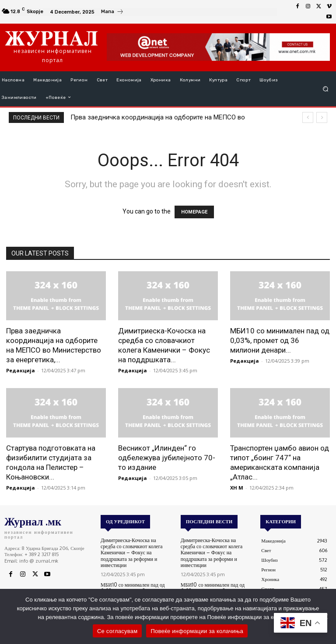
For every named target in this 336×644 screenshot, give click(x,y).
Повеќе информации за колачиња (197, 631)
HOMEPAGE (194, 212)
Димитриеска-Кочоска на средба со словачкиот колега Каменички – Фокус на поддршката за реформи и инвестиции (134, 549)
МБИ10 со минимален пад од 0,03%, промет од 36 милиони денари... (280, 340)
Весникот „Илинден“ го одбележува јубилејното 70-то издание (167, 458)
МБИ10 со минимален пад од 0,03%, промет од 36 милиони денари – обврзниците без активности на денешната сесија (134, 586)
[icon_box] (112, 13)
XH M (237, 488)
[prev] (308, 117)
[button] (326, 89)
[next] (322, 117)
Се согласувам (117, 631)
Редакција (21, 370)
